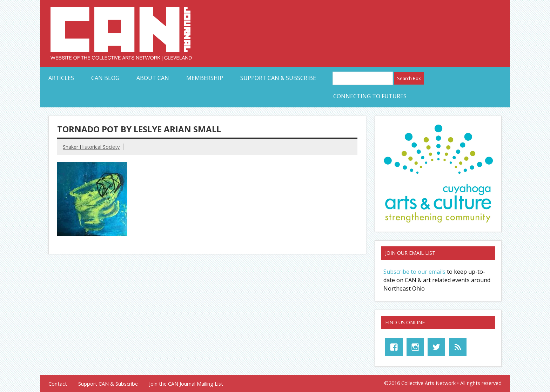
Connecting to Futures (370, 96)
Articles (61, 78)
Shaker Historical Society (91, 147)
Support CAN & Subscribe (278, 78)
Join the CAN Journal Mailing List (186, 384)
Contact (58, 384)
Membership (205, 78)
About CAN (153, 78)
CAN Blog (105, 78)
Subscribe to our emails (414, 272)
